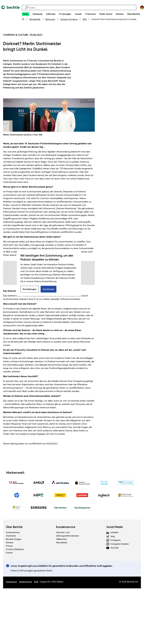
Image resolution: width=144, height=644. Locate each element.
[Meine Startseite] (23, 19)
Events (9, 553)
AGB (36, 582)
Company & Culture (69, 19)
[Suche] (82, 8)
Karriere (10, 542)
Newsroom (50, 19)
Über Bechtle (35, 19)
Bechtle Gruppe (13, 539)
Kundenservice (66, 527)
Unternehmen (13, 532)
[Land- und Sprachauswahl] (142, 7)
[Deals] (26, 14)
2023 (85, 19)
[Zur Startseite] (11, 10)
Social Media (115, 527)
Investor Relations (15, 549)
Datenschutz (26, 582)
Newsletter (62, 542)
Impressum (12, 582)
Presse (9, 546)
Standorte (11, 536)
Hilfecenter (61, 539)
